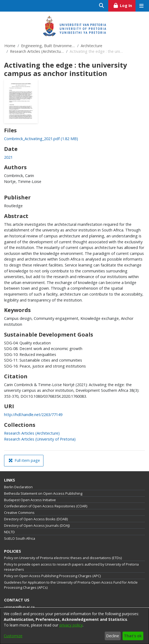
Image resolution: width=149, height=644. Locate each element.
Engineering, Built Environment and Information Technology (48, 46)
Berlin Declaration (18, 487)
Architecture (92, 46)
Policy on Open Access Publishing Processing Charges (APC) (52, 576)
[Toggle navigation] (141, 6)
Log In (124, 5)
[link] (41, 139)
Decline (113, 636)
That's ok (133, 636)
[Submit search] (102, 6)
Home (10, 46)
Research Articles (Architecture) (37, 51)
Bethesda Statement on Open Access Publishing (43, 494)
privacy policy (71, 625)
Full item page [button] (24, 460)
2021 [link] (8, 157)
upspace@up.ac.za (19, 607)
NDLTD (9, 532)
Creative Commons (19, 513)
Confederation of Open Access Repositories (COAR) (46, 506)
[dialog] (74, 626)
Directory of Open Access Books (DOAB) (36, 519)
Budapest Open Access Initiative (30, 500)
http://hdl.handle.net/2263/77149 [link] (33, 415)
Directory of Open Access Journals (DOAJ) (37, 526)
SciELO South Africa (20, 539)
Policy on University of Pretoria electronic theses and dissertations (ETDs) (63, 558)
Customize (13, 636)
